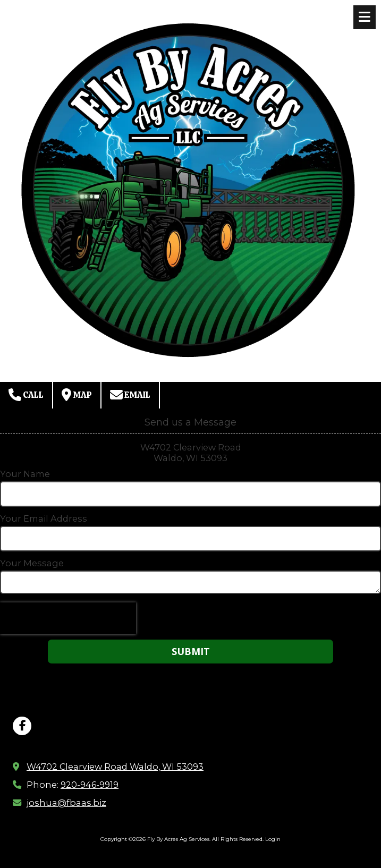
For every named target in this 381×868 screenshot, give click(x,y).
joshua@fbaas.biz (66, 803)
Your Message (32, 563)
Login (273, 839)
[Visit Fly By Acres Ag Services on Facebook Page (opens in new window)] (22, 726)
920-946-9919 (90, 785)
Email (130, 395)
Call (26, 395)
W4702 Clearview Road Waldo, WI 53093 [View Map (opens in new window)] (115, 767)
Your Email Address (44, 518)
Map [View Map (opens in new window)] (77, 395)
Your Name (25, 474)
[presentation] (68, 618)
